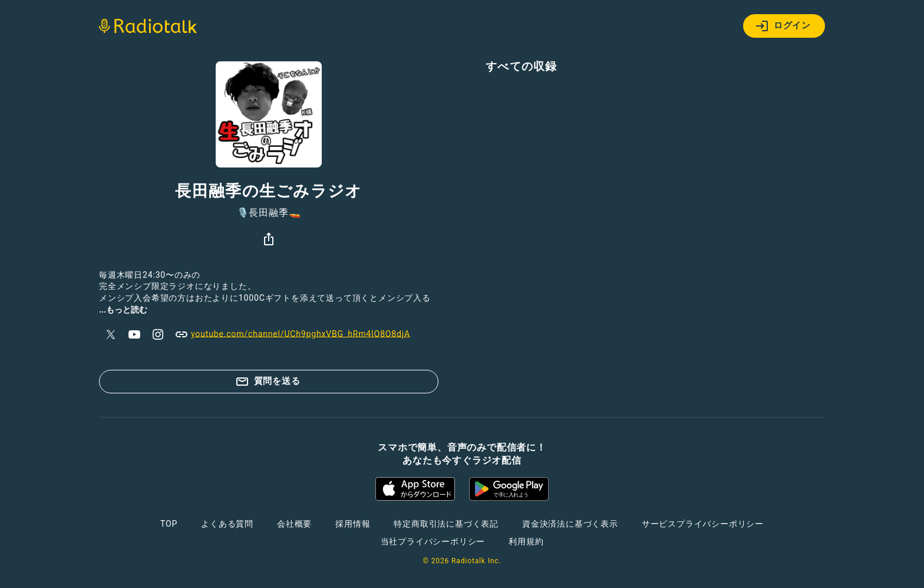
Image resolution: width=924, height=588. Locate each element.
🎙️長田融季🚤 (269, 213)
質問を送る (268, 382)
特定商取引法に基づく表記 (446, 524)
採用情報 (353, 524)
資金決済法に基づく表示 (570, 524)
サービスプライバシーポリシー (703, 524)
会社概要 (294, 524)
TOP (169, 524)
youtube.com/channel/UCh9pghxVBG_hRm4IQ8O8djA (292, 334)
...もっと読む (123, 310)
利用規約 (526, 541)
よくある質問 (227, 524)
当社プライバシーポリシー (433, 541)
